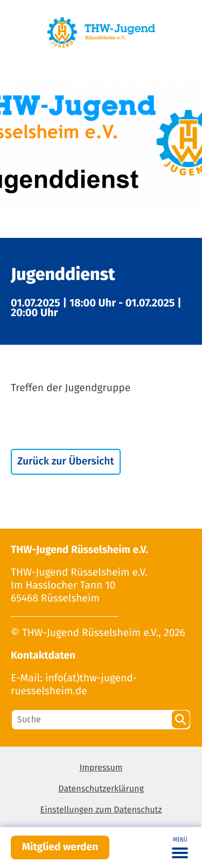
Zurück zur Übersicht (66, 462)
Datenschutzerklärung (101, 789)
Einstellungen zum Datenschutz (101, 810)
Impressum (101, 768)
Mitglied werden (60, 847)
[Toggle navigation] (180, 848)
